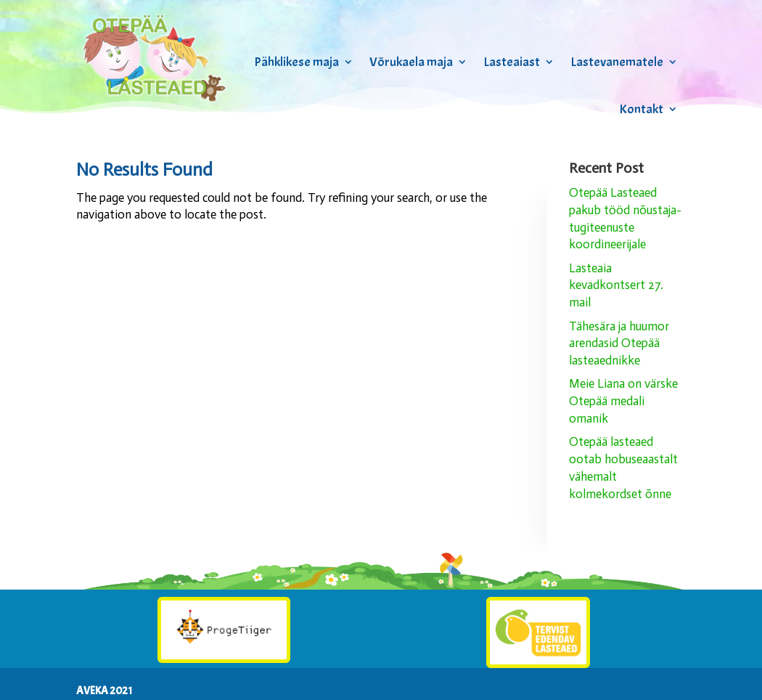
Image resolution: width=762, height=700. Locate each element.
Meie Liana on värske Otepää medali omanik (623, 401)
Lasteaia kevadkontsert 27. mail (616, 285)
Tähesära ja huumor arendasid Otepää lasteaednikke (619, 343)
